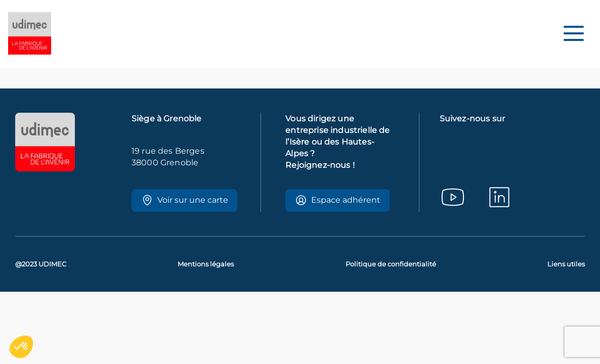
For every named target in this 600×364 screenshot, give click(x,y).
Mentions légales (206, 264)
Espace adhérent (338, 200)
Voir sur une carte (185, 200)
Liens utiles (566, 264)
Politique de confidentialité (391, 264)
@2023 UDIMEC (41, 264)
